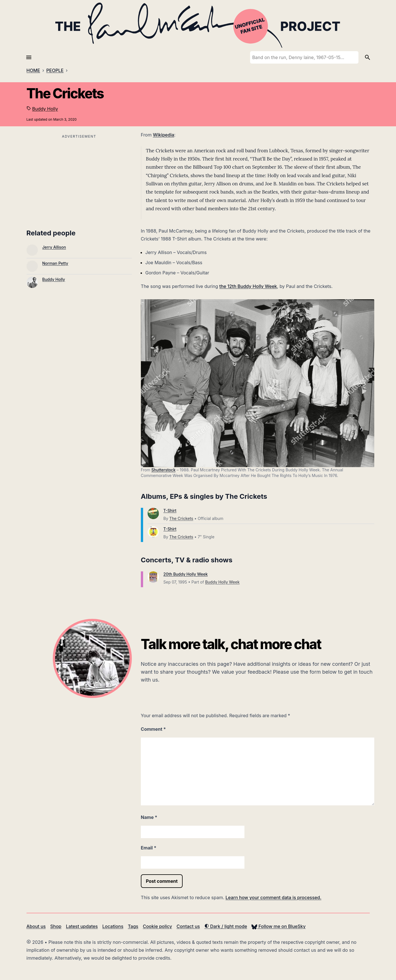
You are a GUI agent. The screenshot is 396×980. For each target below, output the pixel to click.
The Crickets (181, 518)
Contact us (188, 926)
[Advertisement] (79, 180)
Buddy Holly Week (222, 582)
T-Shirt (170, 510)
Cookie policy (157, 926)
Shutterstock (163, 470)
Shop (56, 926)
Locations (113, 926)
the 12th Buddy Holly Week (248, 286)
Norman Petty (55, 263)
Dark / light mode (226, 926)
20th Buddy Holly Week (186, 574)
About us (36, 926)
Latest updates (82, 926)
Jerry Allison (54, 247)
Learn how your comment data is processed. (273, 897)
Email (149, 848)
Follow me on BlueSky (278, 926)
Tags (133, 926)
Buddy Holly (45, 109)
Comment (153, 729)
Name (149, 817)
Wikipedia (164, 135)
